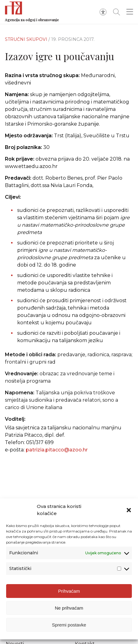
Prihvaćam (69, 591)
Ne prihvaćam (69, 608)
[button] (129, 510)
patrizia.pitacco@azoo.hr (57, 450)
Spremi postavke (69, 625)
